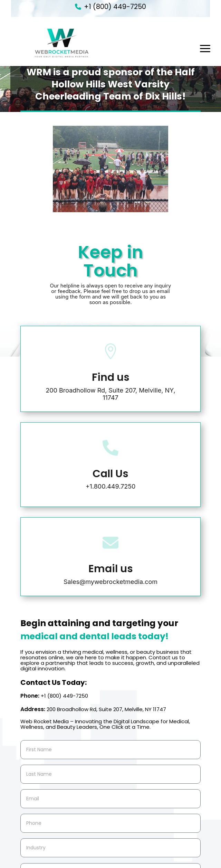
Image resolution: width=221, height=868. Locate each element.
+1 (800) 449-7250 (115, 7)
